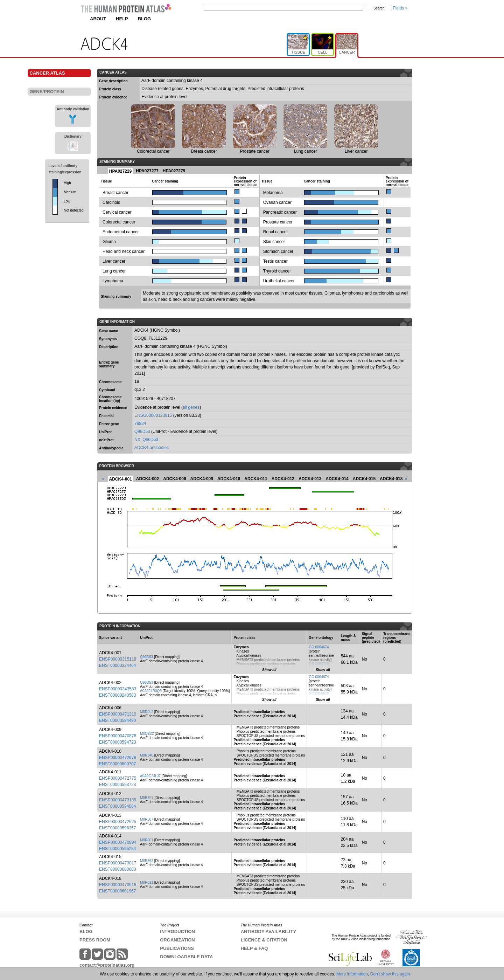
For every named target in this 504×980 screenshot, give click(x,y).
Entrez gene (109, 424)
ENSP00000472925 (118, 822)
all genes (191, 407)
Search (379, 8)
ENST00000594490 (117, 720)
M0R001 (147, 840)
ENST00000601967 (117, 891)
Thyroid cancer (277, 271)
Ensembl (106, 416)
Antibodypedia (111, 448)
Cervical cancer (117, 212)
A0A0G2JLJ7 (150, 776)
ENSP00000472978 (118, 758)
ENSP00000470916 (118, 885)
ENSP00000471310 (118, 714)
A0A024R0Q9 (151, 691)
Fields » (400, 8)
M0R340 (147, 755)
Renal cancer (276, 232)
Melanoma (273, 193)
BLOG (145, 19)
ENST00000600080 (117, 869)
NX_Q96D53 (146, 440)
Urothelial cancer (279, 281)
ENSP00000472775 (118, 778)
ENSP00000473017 (118, 863)
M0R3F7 (147, 798)
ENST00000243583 (117, 695)
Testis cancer (275, 261)
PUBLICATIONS (177, 948)
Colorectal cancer (119, 222)
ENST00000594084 (117, 806)
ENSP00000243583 (118, 689)
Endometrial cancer (121, 232)
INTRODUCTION (177, 931)
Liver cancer (114, 261)
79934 (140, 423)
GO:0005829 (319, 694)
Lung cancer (114, 271)
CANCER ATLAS (47, 73)
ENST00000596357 (117, 828)
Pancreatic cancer (280, 212)
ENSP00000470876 (118, 736)
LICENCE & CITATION (264, 940)
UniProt (105, 432)
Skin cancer (274, 242)
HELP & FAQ (254, 948)
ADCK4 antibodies (152, 448)
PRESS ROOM (95, 940)
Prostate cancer (278, 222)
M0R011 (147, 882)
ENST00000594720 (117, 742)
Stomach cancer (278, 251)
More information (352, 974)
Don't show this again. (391, 974)
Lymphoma (113, 281)
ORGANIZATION (177, 940)
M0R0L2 (147, 712)
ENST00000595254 (117, 849)
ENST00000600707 (117, 764)
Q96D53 (142, 432)
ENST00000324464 (117, 665)
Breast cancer (115, 193)
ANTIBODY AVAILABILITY (268, 931)
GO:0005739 (319, 664)
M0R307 (147, 819)
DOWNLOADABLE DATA (186, 957)
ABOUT (98, 19)
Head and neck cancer (124, 251)
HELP (122, 19)
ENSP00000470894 (118, 842)
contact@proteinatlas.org (107, 965)
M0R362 (147, 861)
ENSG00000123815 (153, 415)
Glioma (109, 242)
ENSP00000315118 (118, 659)
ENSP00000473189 (118, 800)
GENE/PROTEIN (47, 92)
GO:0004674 (319, 647)
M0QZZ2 (147, 734)
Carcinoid (111, 202)
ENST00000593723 (117, 785)
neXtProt (106, 440)
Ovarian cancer (277, 202)
